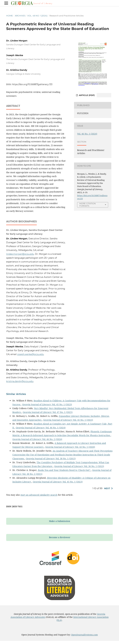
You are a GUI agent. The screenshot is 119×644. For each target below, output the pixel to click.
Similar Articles (16, 394)
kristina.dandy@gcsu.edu (20, 381)
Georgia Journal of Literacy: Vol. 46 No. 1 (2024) (41, 428)
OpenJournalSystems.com (84, 635)
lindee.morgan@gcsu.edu (20, 254)
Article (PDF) (86, 95)
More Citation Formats (88, 205)
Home (10, 16)
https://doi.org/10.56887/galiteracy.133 (32, 84)
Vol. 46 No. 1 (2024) (37, 16)
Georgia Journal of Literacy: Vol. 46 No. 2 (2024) (37, 439)
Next (107, 488)
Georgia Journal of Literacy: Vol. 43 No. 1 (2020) (70, 447)
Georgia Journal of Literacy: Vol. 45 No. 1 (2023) (47, 404)
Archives (20, 16)
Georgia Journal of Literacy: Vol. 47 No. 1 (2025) (48, 412)
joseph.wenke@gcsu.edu (30, 354)
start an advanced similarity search (39, 495)
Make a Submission (59, 521)
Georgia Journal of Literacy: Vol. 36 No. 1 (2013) (79, 466)
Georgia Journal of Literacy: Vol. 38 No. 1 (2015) (51, 459)
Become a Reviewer (60, 537)
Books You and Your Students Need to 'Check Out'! (64, 470)
